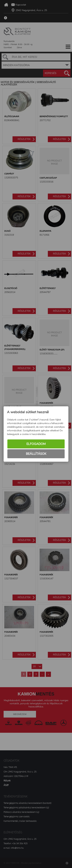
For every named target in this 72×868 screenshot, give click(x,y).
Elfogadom (36, 444)
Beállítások (36, 454)
